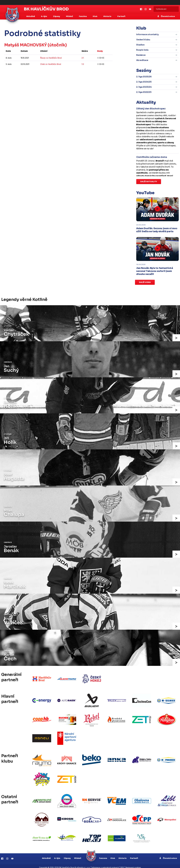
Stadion (140, 45)
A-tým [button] (44, 16)
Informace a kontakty (148, 34)
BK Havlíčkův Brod (46, 9)
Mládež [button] (70, 16)
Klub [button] (95, 16)
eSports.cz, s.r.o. (83, 864)
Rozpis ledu (142, 50)
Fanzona (103, 854)
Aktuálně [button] (31, 16)
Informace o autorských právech (105, 864)
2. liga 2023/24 (144, 87)
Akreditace (142, 60)
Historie (123, 854)
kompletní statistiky (97, 72)
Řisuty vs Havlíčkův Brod (51, 58)
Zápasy (67, 854)
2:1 (83, 58)
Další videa (145, 282)
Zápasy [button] (57, 16)
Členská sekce (166, 16)
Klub (113, 854)
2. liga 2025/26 (144, 77)
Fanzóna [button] (83, 16)
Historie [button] (108, 16)
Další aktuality (149, 182)
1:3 (83, 64)
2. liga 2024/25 (144, 82)
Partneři (121, 16)
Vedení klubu (143, 40)
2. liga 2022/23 (144, 92)
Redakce (141, 55)
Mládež (78, 854)
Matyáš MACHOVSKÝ (26, 45)
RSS (122, 864)
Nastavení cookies (133, 864)
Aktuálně (46, 854)
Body (100, 51)
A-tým (57, 854)
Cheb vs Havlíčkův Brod (51, 64)
